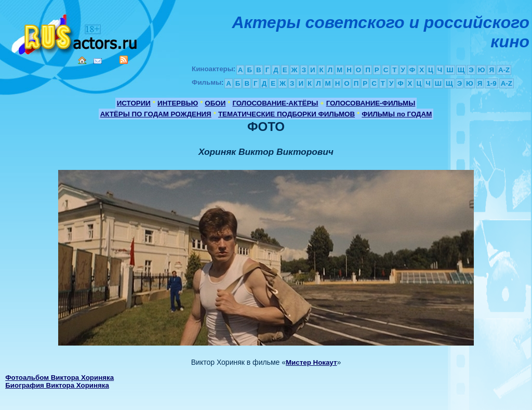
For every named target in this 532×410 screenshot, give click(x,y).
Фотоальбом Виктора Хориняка (59, 378)
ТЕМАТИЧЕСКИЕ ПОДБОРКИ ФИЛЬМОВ (287, 114)
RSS (124, 60)
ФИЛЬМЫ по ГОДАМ (397, 114)
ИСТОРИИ (134, 103)
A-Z (504, 70)
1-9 (491, 83)
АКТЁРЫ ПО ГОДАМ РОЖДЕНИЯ (156, 114)
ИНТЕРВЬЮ (178, 103)
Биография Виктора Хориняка (57, 385)
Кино (75, 32)
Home (82, 60)
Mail (98, 61)
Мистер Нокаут (311, 362)
